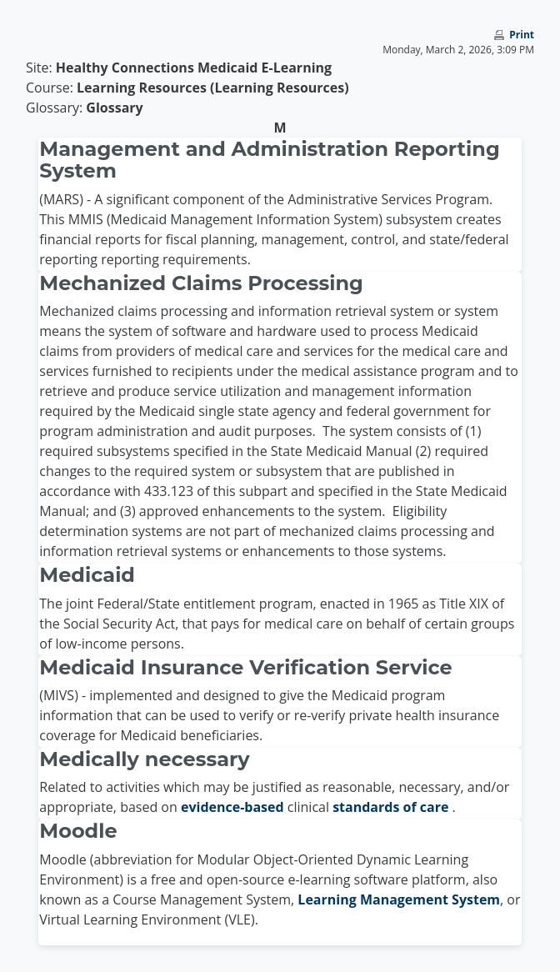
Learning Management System (399, 899)
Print (522, 35)
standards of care (392, 807)
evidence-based (234, 807)
